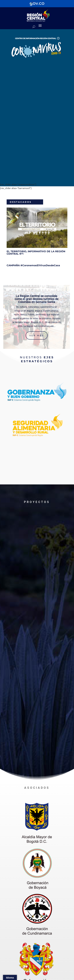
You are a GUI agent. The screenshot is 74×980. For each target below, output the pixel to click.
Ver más (37, 335)
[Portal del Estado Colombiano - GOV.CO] (37, 4)
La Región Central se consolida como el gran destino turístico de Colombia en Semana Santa (37, 299)
